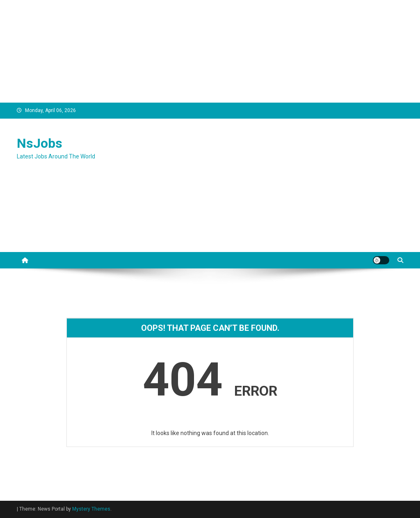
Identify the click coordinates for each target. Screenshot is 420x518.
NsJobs (40, 143)
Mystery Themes (91, 509)
